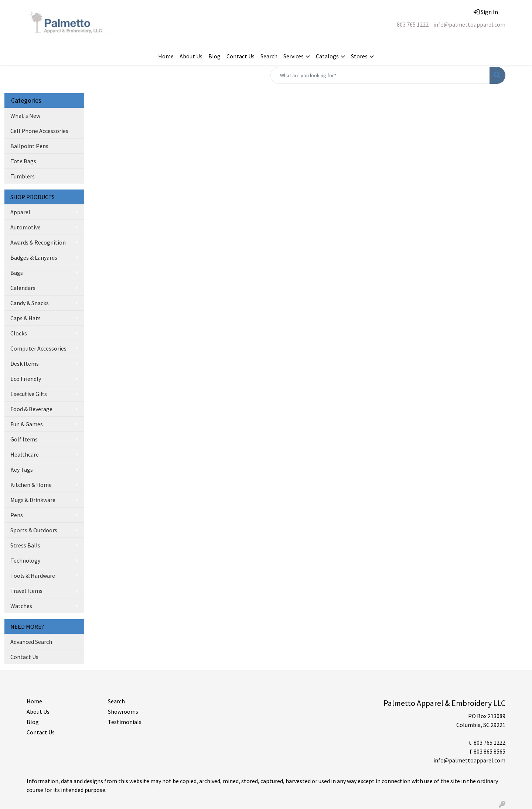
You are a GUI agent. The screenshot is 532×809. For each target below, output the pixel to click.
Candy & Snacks (30, 303)
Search (269, 56)
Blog (214, 56)
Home (166, 56)
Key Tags (22, 470)
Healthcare (25, 454)
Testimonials (125, 722)
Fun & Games (27, 424)
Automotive (25, 227)
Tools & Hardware (33, 576)
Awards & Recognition (38, 242)
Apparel (20, 212)
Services (294, 56)
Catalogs (327, 56)
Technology (25, 560)
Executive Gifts (29, 394)
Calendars (23, 288)
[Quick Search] (380, 75)
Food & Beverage (31, 409)
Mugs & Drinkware (33, 500)
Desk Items (25, 363)
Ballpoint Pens (29, 146)
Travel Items (26, 591)
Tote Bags (23, 161)
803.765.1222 (413, 24)
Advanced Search (31, 642)
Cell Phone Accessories (39, 131)
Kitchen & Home (31, 485)
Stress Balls (25, 545)
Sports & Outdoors (34, 530)
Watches (21, 606)
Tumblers (23, 176)
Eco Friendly (26, 379)
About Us (191, 56)
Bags (17, 273)
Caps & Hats (25, 318)
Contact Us (241, 56)
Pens (17, 515)
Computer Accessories (38, 348)
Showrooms (123, 711)
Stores (359, 56)
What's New (25, 116)
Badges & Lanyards (34, 257)
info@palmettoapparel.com (469, 24)
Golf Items (24, 439)
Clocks (19, 333)
